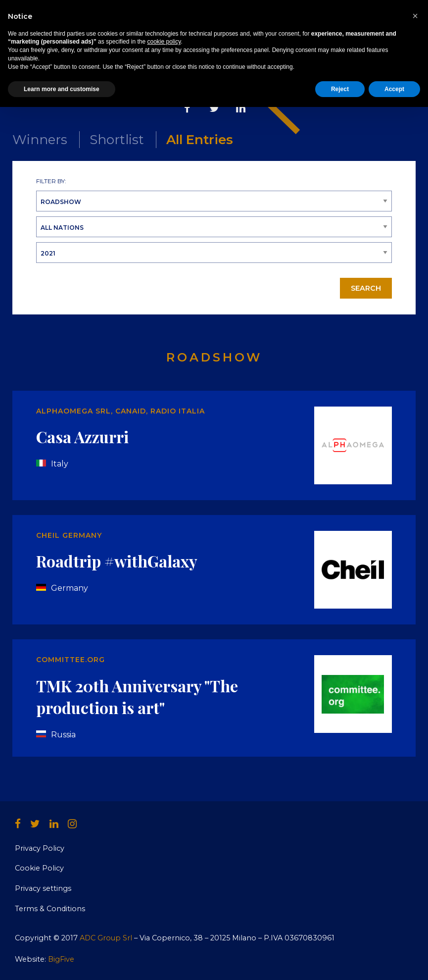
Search (366, 288)
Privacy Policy (40, 848)
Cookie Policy (39, 868)
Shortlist (117, 140)
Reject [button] (340, 962)
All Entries (200, 140)
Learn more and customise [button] (62, 962)
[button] (415, 889)
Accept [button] (394, 962)
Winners (40, 140)
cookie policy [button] (164, 915)
